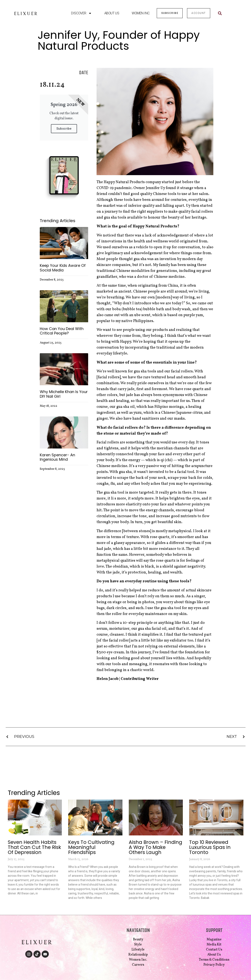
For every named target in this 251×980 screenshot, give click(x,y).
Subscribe (64, 129)
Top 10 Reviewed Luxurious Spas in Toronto (210, 847)
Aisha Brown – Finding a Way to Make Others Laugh (155, 847)
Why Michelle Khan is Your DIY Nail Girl (64, 394)
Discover (81, 13)
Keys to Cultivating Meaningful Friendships (91, 847)
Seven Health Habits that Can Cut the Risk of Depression (34, 847)
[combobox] (227, 13)
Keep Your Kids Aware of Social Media (63, 268)
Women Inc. (141, 13)
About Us (112, 13)
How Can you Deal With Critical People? (62, 331)
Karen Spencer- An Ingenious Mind (57, 457)
